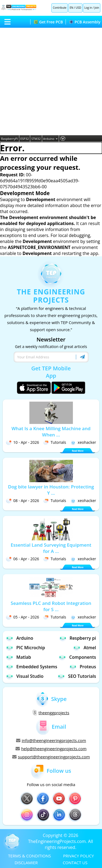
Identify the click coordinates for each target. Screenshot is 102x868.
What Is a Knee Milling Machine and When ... (51, 432)
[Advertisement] (51, 81)
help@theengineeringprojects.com (51, 749)
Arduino (50, 139)
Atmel (85, 647)
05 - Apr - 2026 (23, 617)
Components (77, 657)
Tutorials (55, 442)
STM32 (36, 139)
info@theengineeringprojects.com (51, 740)
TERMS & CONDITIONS (30, 856)
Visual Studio (25, 676)
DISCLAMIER (26, 863)
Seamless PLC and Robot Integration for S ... (51, 606)
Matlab (18, 657)
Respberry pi (78, 638)
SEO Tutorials (77, 676)
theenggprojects (51, 713)
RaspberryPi (10, 139)
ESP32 (25, 139)
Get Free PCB (48, 22)
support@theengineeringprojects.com (51, 757)
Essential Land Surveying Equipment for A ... (51, 548)
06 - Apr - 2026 (23, 559)
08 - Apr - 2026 (23, 501)
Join (97, 8)
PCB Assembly (85, 22)
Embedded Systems (32, 667)
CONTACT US (75, 863)
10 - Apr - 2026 (23, 442)
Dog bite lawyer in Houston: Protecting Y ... (51, 490)
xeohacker (83, 442)
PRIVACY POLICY (78, 856)
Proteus (83, 667)
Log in (88, 8)
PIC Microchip (25, 647)
